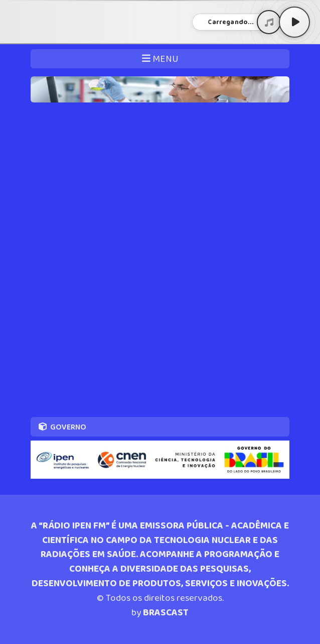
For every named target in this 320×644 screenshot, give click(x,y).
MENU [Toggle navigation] (160, 59)
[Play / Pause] (294, 22)
